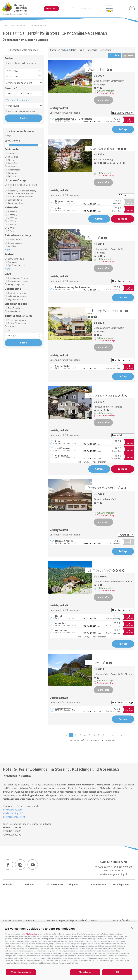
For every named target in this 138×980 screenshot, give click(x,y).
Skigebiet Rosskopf (78, 920)
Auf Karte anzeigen (104, 91)
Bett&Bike (14, 311)
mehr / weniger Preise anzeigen (92, 462)
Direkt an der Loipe (18, 281)
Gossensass (13, 154)
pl (90, 9)
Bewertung (106, 50)
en (82, 9)
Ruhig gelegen (16, 284)
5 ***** (13, 212)
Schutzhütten (15, 200)
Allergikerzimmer (18, 320)
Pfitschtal (12, 166)
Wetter (94, 920)
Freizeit (10, 254)
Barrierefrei (15, 243)
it (79, 9)
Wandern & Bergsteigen (58, 920)
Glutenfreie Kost (17, 293)
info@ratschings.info (13, 813)
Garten (13, 326)
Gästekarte (15, 240)
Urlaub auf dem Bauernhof (22, 197)
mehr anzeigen (92, 122)
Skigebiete (75, 884)
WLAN (12, 246)
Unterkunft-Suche (121, 920)
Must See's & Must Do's (14, 920)
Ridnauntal (13, 173)
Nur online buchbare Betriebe (21, 111)
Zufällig (72, 50)
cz (86, 9)
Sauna (12, 262)
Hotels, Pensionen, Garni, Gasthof (24, 186)
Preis (8, 136)
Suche (23, 118)
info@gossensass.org (14, 817)
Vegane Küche (16, 299)
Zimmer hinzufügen (17, 100)
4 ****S (13, 215)
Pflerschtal (13, 157)
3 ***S (12, 221)
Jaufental (12, 176)
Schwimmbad (16, 259)
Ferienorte (12, 149)
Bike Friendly (16, 308)
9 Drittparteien (31, 934)
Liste (114, 55)
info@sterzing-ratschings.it (114, 874)
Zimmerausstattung (18, 316)
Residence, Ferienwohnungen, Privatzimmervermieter (22, 192)
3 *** (12, 225)
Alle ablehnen (85, 972)
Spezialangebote (16, 304)
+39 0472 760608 (123, 867)
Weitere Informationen (21, 972)
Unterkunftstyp (15, 180)
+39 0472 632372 (114, 871)
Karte (128, 55)
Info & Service (98, 884)
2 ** (12, 228)
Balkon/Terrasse (17, 323)
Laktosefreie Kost (18, 296)
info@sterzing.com (13, 810)
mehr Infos (103, 100)
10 (112, 735)
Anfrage (123, 129)
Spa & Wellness (17, 265)
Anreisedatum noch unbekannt (22, 63)
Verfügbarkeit (59, 108)
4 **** (13, 218)
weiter (8, 330)
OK (117, 972)
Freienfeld (13, 163)
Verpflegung (13, 289)
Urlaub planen (51, 9)
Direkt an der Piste (18, 278)
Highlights (8, 884)
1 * (11, 231)
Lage (8, 274)
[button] (132, 928)
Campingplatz (15, 203)
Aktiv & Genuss (55, 884)
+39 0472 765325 (103, 867)
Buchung (122, 219)
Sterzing (12, 160)
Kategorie (11, 207)
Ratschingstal (14, 170)
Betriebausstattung (18, 235)
